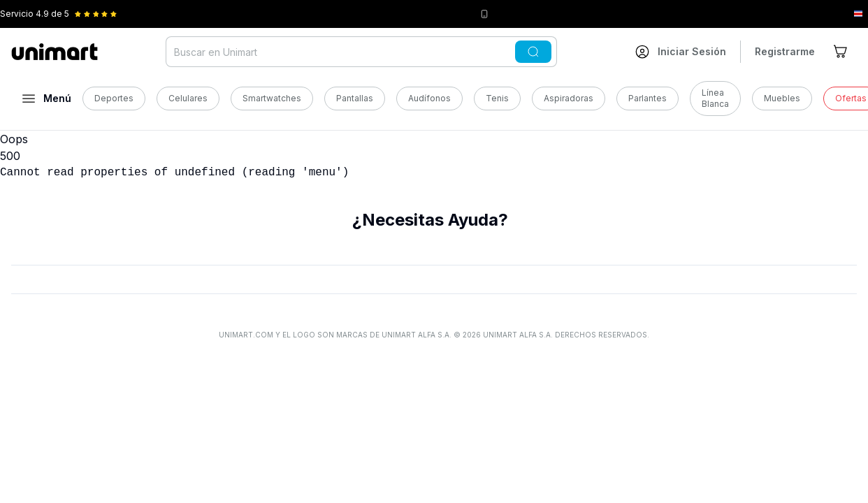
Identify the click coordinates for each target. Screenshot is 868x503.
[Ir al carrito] (841, 52)
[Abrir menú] (47, 99)
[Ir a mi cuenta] (681, 52)
